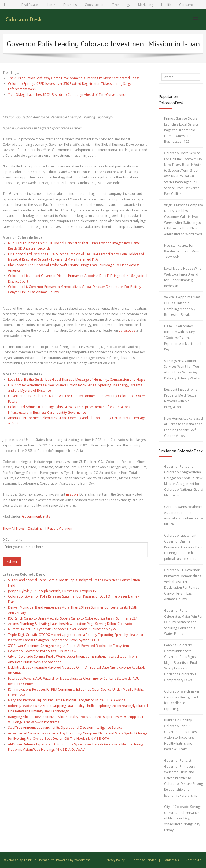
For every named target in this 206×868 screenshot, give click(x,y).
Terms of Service (144, 860)
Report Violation (60, 528)
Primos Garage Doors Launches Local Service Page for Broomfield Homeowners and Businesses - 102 (181, 130)
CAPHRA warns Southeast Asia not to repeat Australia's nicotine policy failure (183, 515)
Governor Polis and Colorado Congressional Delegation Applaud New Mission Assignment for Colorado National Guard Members (184, 481)
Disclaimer (36, 528)
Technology (121, 5)
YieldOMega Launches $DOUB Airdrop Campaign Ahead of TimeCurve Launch (67, 95)
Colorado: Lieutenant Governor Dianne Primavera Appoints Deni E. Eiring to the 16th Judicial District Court (183, 547)
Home (9, 5)
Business (70, 5)
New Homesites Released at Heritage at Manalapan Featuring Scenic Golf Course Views (183, 427)
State (46, 516)
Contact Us (171, 860)
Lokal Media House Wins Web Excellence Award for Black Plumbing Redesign (183, 277)
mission (72, 494)
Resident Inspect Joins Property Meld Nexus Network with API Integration (181, 398)
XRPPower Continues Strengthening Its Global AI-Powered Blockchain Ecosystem (69, 646)
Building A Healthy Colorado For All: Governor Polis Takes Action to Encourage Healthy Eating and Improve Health (180, 735)
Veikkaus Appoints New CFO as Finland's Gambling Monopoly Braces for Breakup (182, 306)
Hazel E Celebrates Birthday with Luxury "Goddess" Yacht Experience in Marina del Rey (183, 338)
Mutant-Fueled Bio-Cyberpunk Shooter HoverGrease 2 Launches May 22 (62, 629)
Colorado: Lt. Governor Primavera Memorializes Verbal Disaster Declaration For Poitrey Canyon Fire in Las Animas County (183, 585)
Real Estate (30, 5)
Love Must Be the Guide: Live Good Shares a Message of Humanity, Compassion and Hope (77, 380)
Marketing (146, 5)
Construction (95, 5)
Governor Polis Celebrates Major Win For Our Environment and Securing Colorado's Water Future (183, 622)
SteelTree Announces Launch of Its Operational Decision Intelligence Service (65, 728)
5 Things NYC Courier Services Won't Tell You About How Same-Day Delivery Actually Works (182, 369)
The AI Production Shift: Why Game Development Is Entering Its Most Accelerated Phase (74, 78)
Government (32, 516)
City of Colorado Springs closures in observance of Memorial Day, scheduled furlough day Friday (183, 818)
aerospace (127, 330)
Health (166, 5)
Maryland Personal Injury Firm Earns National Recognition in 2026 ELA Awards (67, 700)
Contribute (193, 860)
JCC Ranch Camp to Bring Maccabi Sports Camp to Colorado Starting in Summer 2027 (73, 618)
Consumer (187, 5)
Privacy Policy (115, 860)
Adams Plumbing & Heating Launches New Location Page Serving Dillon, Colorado (70, 624)
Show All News (14, 528)
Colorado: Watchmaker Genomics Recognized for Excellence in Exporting (182, 700)
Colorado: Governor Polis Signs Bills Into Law (42, 651)
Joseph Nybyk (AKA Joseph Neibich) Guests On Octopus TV (52, 591)
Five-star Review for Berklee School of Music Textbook (182, 251)
